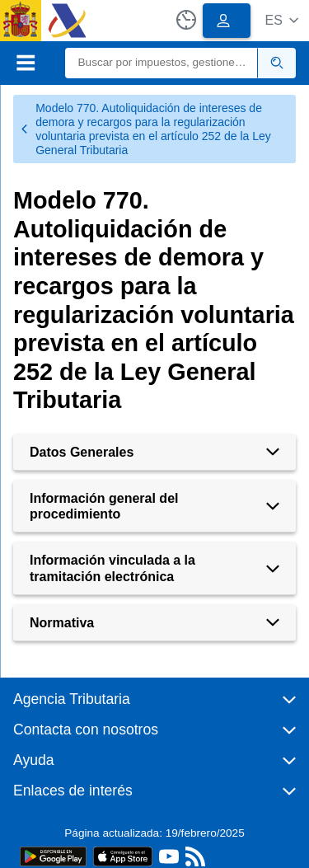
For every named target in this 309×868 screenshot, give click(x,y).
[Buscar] (162, 63)
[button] (281, 20)
